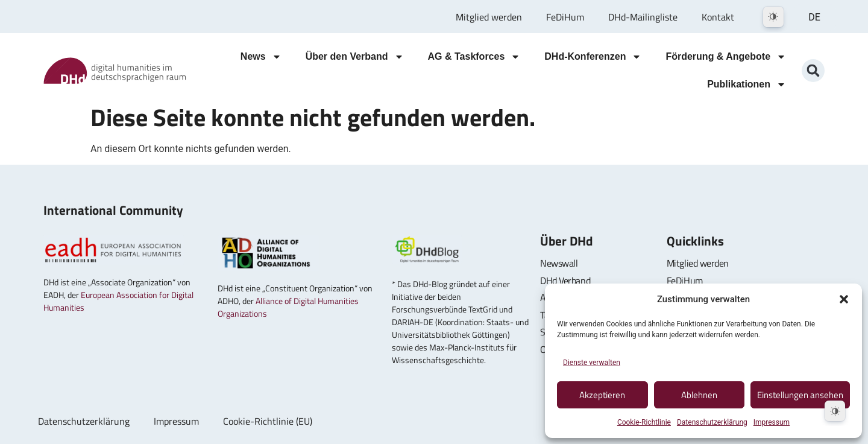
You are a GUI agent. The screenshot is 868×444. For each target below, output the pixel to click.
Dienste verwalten (592, 363)
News (261, 57)
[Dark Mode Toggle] (773, 17)
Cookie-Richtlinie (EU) (268, 421)
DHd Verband (565, 281)
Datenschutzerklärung (712, 422)
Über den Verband (355, 57)
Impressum (772, 422)
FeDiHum (565, 17)
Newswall (559, 263)
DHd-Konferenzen (593, 57)
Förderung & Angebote (726, 57)
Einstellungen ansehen (800, 395)
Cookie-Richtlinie (644, 422)
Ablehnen (699, 395)
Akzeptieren (602, 395)
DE (814, 17)
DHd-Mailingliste (643, 17)
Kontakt (718, 17)
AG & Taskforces (474, 57)
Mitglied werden (489, 17)
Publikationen (747, 84)
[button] (844, 299)
